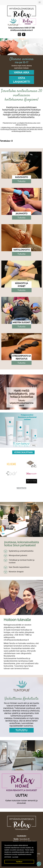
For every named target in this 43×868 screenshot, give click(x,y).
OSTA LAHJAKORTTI (22, 80)
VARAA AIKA (22, 72)
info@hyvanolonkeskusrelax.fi (21, 30)
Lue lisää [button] (15, 857)
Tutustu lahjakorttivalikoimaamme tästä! (22, 403)
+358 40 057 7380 (21, 635)
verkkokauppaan (23, 452)
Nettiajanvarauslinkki (12, 625)
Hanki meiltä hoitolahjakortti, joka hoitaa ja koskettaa (22, 394)
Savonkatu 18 (25, 839)
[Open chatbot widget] (39, 864)
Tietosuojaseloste (22, 829)
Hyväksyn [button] (19, 862)
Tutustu (22, 181)
